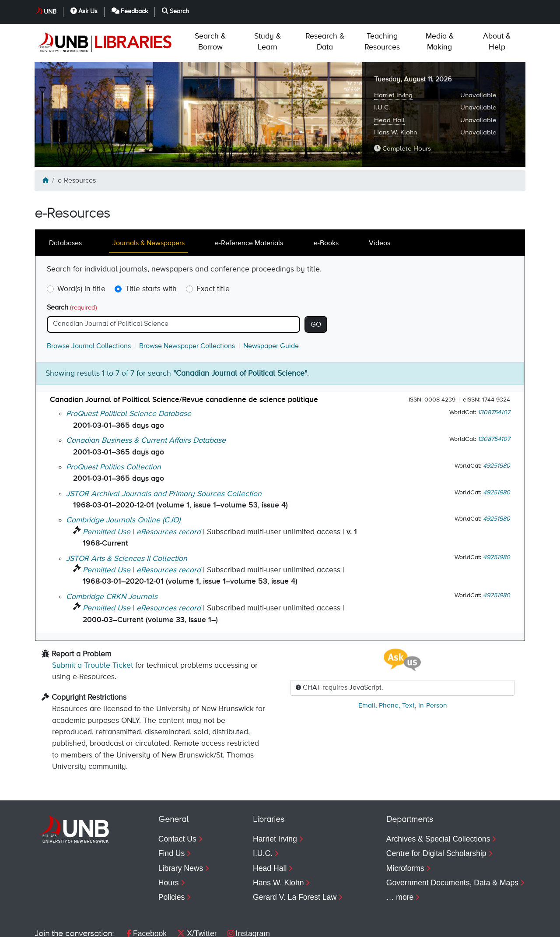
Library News (181, 831)
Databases (65, 206)
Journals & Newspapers (149, 206)
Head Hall (389, 83)
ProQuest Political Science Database (129, 376)
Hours (169, 845)
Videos (380, 206)
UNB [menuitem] (347, 926)
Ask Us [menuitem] (388, 926)
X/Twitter (197, 896)
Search (72, 270)
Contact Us (177, 801)
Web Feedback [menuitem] (211, 926)
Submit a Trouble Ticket (93, 628)
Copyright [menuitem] (51, 926)
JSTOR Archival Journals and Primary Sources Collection (164, 456)
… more (400, 860)
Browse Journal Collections (89, 309)
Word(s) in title (81, 251)
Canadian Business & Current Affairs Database (146, 403)
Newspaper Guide (271, 309)
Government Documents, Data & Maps (452, 845)
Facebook (147, 896)
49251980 (497, 428)
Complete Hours (402, 111)
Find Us (172, 816)
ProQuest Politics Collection (114, 430)
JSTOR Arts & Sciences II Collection (127, 521)
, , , (403, 668)
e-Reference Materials (249, 206)
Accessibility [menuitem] (147, 926)
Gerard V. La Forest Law (295, 860)
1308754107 (494, 375)
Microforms (405, 831)
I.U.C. (382, 70)
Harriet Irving (393, 58)
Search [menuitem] (501, 926)
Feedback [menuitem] (445, 926)
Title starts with (151, 251)
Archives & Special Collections (438, 801)
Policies (172, 860)
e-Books (326, 206)
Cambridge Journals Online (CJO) (123, 483)
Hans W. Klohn (395, 95)
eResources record (169, 494)
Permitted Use (107, 494)
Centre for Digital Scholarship (436, 816)
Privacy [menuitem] (97, 926)
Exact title (213, 251)
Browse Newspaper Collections (187, 309)
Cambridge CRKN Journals (112, 559)
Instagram (249, 896)
